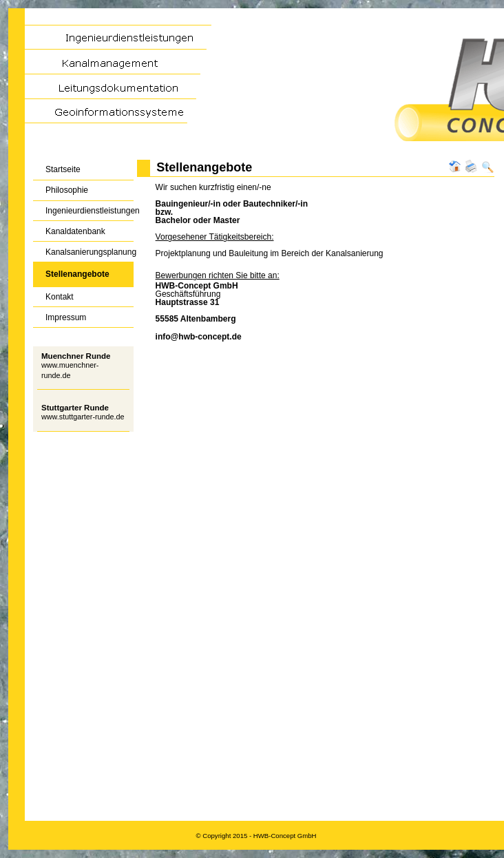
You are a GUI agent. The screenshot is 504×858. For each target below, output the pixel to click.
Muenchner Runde (76, 356)
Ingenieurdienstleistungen (83, 208)
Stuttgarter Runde (75, 408)
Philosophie (61, 188)
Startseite (57, 167)
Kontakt (53, 294)
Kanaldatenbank (69, 228)
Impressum (60, 314)
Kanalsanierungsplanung (83, 249)
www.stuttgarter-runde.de (83, 417)
